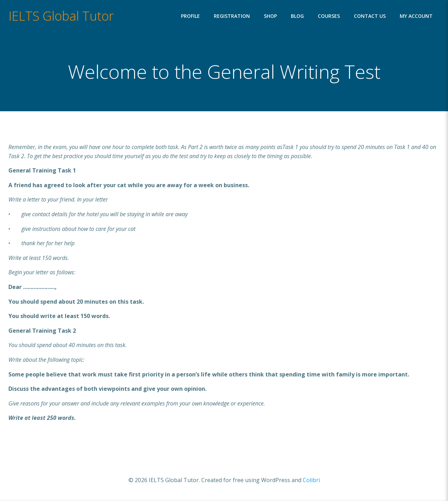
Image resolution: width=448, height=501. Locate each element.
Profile (190, 16)
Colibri (311, 480)
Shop (270, 16)
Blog (297, 16)
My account (416, 16)
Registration (232, 16)
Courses (329, 16)
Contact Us (370, 16)
